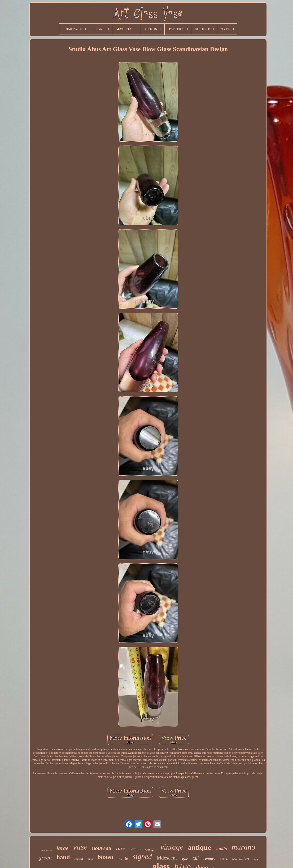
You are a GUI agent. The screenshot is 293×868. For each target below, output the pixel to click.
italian (224, 859)
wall (256, 860)
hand (63, 857)
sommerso (46, 850)
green (45, 857)
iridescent (167, 858)
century (209, 859)
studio (221, 849)
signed (142, 857)
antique (199, 847)
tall (195, 858)
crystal (79, 859)
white (123, 858)
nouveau (102, 848)
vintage (172, 847)
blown (106, 857)
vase (80, 847)
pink (90, 859)
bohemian (241, 858)
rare (120, 848)
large (62, 848)
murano (243, 847)
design (150, 849)
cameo (135, 849)
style (185, 859)
